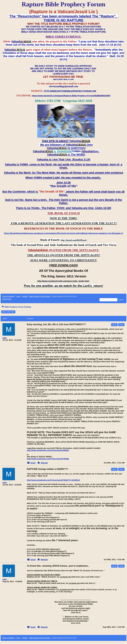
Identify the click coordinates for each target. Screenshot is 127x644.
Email (33, 463)
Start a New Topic (8, 312)
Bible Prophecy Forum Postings (40, 296)
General (25, 296)
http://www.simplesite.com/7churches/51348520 (48, 450)
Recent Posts (7, 299)
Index (18, 296)
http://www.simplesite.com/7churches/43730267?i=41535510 (53, 480)
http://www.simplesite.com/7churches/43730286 (48, 459)
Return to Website (8, 296)
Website (44, 463)
